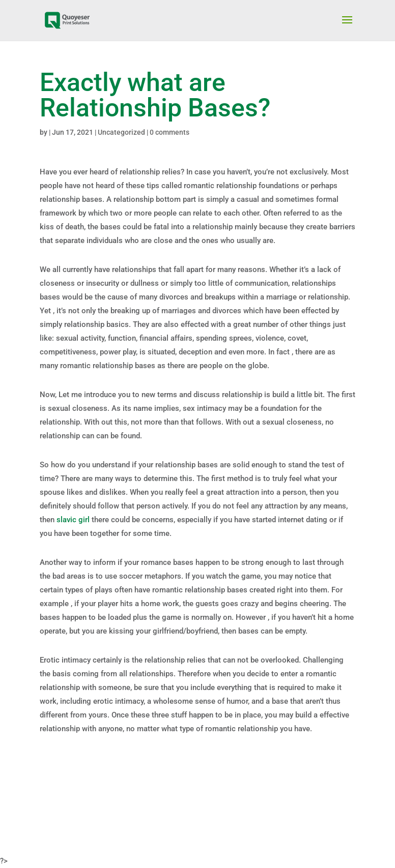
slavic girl (73, 520)
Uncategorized (121, 132)
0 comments (170, 132)
